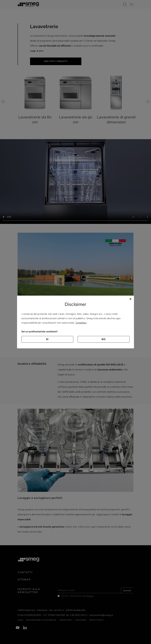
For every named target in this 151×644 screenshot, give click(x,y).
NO (104, 339)
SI (47, 339)
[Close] (130, 299)
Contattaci (81, 323)
